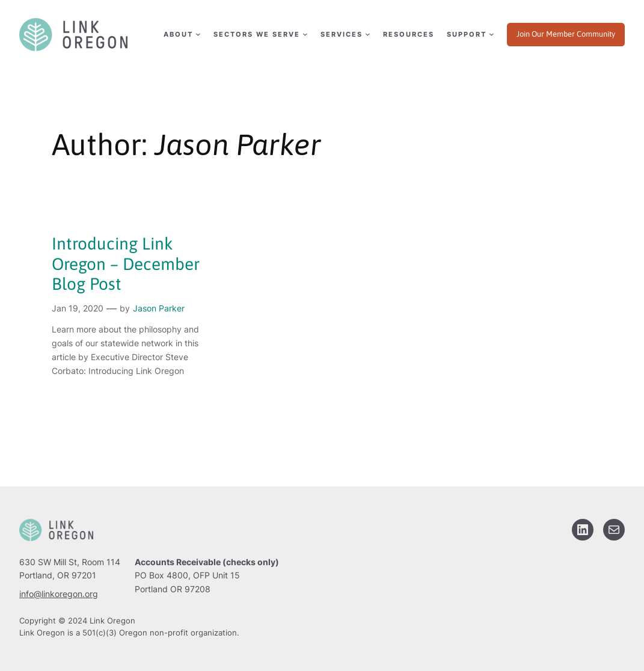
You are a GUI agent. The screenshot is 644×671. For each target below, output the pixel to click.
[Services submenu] (345, 35)
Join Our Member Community (566, 34)
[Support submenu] (470, 35)
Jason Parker (159, 308)
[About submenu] (181, 35)
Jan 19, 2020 (78, 308)
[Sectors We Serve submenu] (260, 35)
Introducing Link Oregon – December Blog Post (126, 264)
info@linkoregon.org (59, 594)
